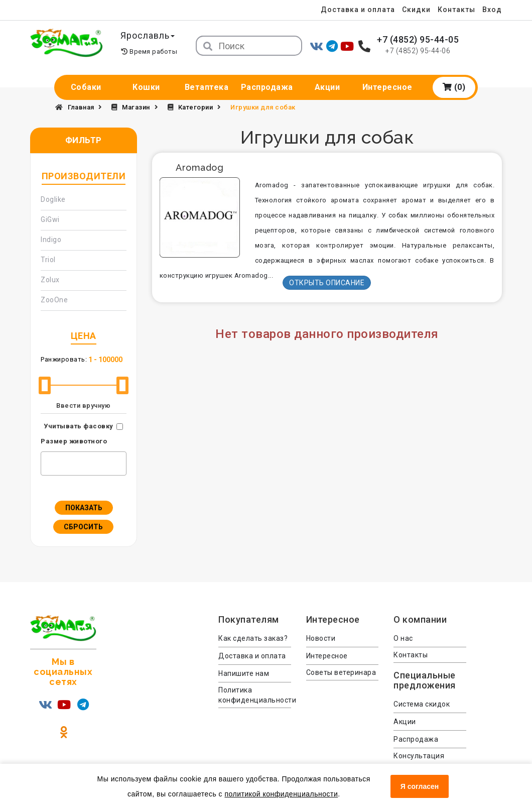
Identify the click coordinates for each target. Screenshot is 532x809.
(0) (454, 87)
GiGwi (50, 219)
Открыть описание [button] (327, 283)
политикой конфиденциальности (281, 794)
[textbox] (46, 462)
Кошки (146, 87)
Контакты (456, 10)
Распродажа (267, 87)
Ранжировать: (64, 359)
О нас (403, 638)
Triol (48, 260)
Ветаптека (207, 87)
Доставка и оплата (356, 10)
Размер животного (74, 441)
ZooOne (54, 300)
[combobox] (84, 464)
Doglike (53, 199)
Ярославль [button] (149, 35)
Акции (327, 87)
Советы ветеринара (341, 672)
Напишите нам (244, 673)
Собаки (86, 87)
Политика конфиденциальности (255, 695)
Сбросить (83, 527)
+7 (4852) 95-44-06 (418, 51)
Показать (84, 508)
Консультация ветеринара (419, 761)
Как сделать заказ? (253, 638)
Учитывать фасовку (79, 426)
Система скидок (422, 704)
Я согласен (420, 786)
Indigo (51, 240)
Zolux (50, 280)
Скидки (415, 10)
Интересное (387, 87)
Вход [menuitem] (492, 10)
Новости (321, 638)
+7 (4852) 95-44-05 (418, 39)
